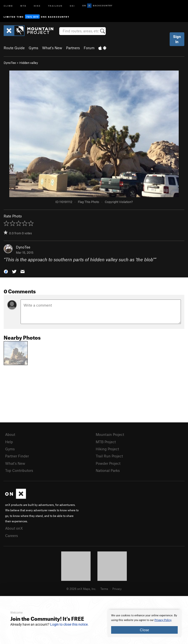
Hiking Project (107, 449)
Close (144, 630)
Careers (12, 536)
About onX (14, 528)
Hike (37, 6)
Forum (89, 48)
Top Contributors (19, 470)
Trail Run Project (109, 456)
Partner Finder (17, 456)
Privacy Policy (163, 620)
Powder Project (108, 463)
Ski (72, 6)
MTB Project (106, 442)
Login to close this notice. (69, 624)
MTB (23, 6)
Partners (73, 48)
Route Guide (14, 48)
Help (9, 442)
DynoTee (10, 63)
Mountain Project (110, 434)
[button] (6, 271)
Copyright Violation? (119, 202)
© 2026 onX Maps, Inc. (81, 589)
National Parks (108, 470)
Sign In (177, 39)
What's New (52, 48)
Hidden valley (29, 63)
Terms (104, 589)
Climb (8, 6)
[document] (144, 623)
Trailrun (55, 6)
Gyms (33, 48)
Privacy (117, 589)
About (10, 434)
